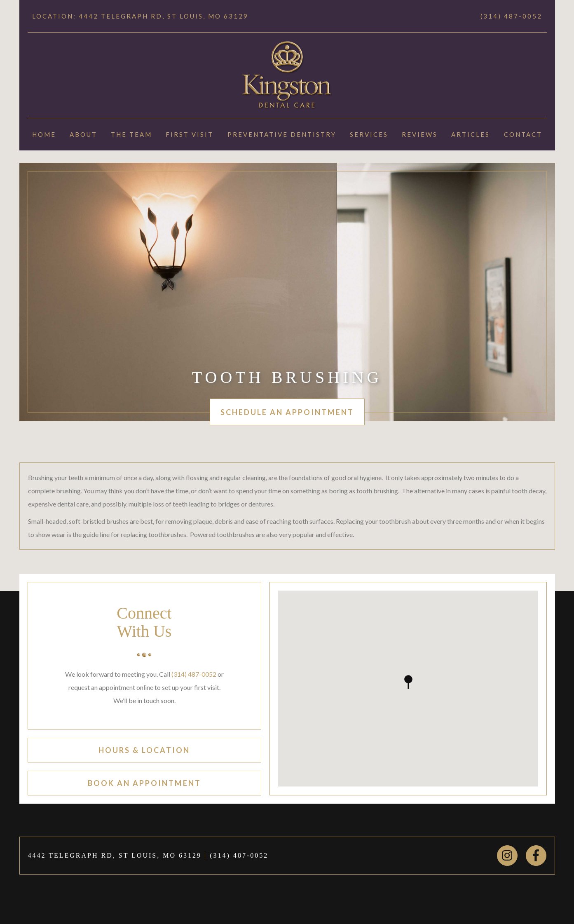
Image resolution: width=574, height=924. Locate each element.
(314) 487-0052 (511, 16)
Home (44, 134)
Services (369, 134)
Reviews (420, 134)
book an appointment (144, 783)
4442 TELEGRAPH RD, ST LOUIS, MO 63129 (115, 855)
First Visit (190, 134)
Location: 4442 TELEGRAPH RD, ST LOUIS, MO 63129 (140, 16)
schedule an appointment (287, 412)
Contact (523, 134)
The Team (131, 134)
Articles (471, 134)
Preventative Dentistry (282, 134)
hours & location (144, 750)
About (83, 134)
